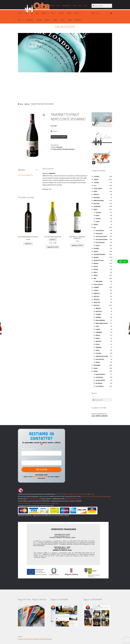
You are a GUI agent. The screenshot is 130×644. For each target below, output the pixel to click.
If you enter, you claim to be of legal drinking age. (96, 496)
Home (20, 13)
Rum (37, 13)
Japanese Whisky (100, 380)
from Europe (99, 233)
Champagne (30, 20)
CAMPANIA (98, 317)
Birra (58, 6)
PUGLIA (98, 344)
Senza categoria (98, 284)
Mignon (56, 20)
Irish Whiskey (99, 377)
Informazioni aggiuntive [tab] (25, 175)
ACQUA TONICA (98, 188)
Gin (52, 13)
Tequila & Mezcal (66, 6)
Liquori (70, 20)
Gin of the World (100, 242)
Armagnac (98, 212)
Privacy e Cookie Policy (25, 639)
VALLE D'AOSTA (100, 359)
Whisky (44, 13)
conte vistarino (57, 149)
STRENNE (96, 287)
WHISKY (96, 371)
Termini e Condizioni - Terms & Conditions (31, 503)
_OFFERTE (96, 182)
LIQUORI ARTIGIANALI (100, 254)
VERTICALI (96, 296)
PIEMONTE (98, 341)
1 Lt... (95, 185)
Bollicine (39, 20)
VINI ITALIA (27, 104)
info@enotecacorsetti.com (73, 499)
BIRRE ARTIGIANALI (99, 200)
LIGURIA (98, 329)
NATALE (96, 266)
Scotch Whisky (100, 386)
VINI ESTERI (97, 302)
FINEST (96, 209)
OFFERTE (78, 20)
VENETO (98, 362)
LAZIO (97, 326)
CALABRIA (98, 314)
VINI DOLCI (97, 299)
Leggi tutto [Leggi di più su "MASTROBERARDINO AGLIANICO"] (28, 244)
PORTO (96, 272)
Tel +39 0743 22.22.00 (34, 499)
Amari (63, 20)
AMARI (95, 191)
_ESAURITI (96, 176)
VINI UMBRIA (97, 365)
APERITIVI (96, 194)
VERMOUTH (97, 293)
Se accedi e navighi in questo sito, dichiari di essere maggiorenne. (75, 494)
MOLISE (98, 338)
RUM (95, 278)
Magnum (48, 20)
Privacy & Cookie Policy (51, 503)
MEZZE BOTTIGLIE (98, 260)
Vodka (75, 6)
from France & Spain (101, 236)
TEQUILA (96, 290)
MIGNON (96, 263)
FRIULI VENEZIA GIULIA (102, 323)
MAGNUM (96, 257)
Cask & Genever (100, 230)
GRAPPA (96, 251)
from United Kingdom (102, 239)
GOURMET (96, 248)
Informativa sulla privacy (40, 476)
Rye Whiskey (99, 383)
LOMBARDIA (99, 332)
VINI (19, 20)
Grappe (69, 13)
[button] (44, 115)
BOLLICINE (96, 203)
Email (24, 458)
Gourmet (52, 6)
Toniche (61, 13)
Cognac (98, 221)
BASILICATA (99, 311)
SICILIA (97, 350)
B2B (26, 13)
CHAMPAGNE (97, 206)
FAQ (85, 6)
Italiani (98, 245)
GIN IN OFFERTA (65, 27)
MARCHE (98, 335)
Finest (76, 13)
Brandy (98, 215)
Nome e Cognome (29, 449)
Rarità (80, 6)
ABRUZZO (98, 308)
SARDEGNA (98, 347)
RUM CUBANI (99, 281)
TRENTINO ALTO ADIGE (102, 356)
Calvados (98, 218)
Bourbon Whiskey (100, 374)
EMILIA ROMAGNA (100, 320)
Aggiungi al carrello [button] (53, 247)
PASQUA (96, 269)
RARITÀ (96, 275)
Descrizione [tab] (22, 170)
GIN (95, 227)
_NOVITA (96, 179)
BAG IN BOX (97, 197)
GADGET (96, 224)
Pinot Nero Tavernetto (68, 149)
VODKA (96, 368)
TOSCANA (98, 353)
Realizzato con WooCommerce (42, 639)
